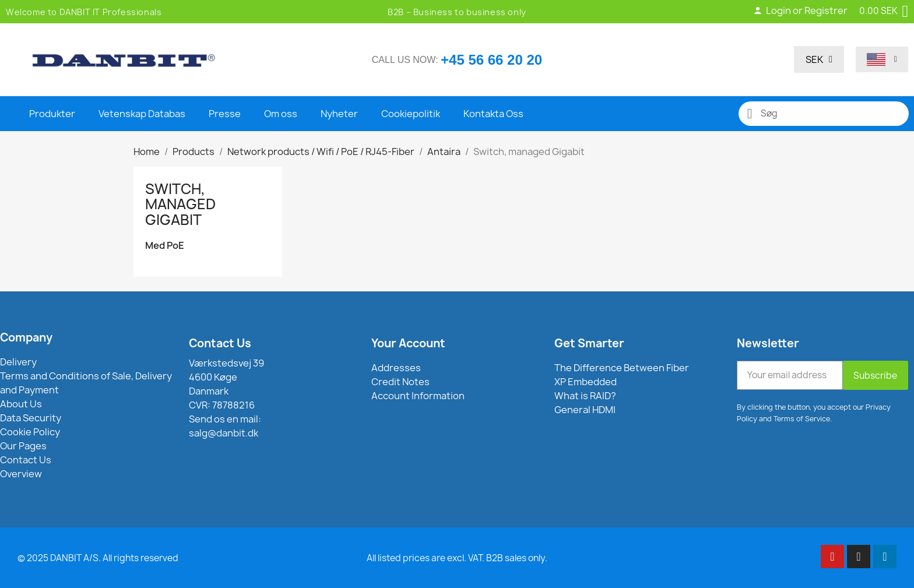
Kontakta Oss (493, 114)
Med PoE (165, 246)
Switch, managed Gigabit (180, 204)
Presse (225, 114)
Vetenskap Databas (142, 114)
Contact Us (220, 343)
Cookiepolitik (411, 114)
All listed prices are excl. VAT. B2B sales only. (457, 558)
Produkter (52, 114)
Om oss (281, 114)
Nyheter (339, 114)
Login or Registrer (800, 10)
